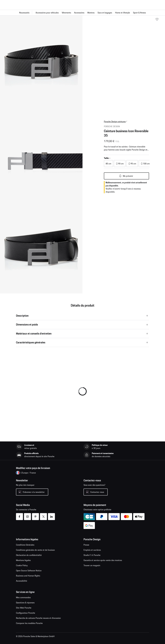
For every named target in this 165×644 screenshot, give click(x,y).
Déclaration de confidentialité (29, 555)
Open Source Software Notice (29, 571)
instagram (27, 515)
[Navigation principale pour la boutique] (82, 13)
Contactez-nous (97, 492)
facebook (19, 515)
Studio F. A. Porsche (92, 555)
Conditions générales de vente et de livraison (35, 550)
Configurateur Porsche (26, 613)
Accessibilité (22, 581)
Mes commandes (23, 597)
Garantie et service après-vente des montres (103, 560)
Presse (86, 545)
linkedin (51, 515)
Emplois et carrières (92, 550)
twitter (43, 515)
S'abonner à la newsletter (34, 492)
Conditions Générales (25, 545)
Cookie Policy (22, 565)
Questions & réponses (25, 603)
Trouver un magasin (92, 565)
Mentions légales (23, 560)
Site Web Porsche (24, 608)
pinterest (35, 515)
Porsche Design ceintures (115, 121)
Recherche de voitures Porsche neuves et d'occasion (38, 618)
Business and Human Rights (28, 576)
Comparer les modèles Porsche (29, 623)
